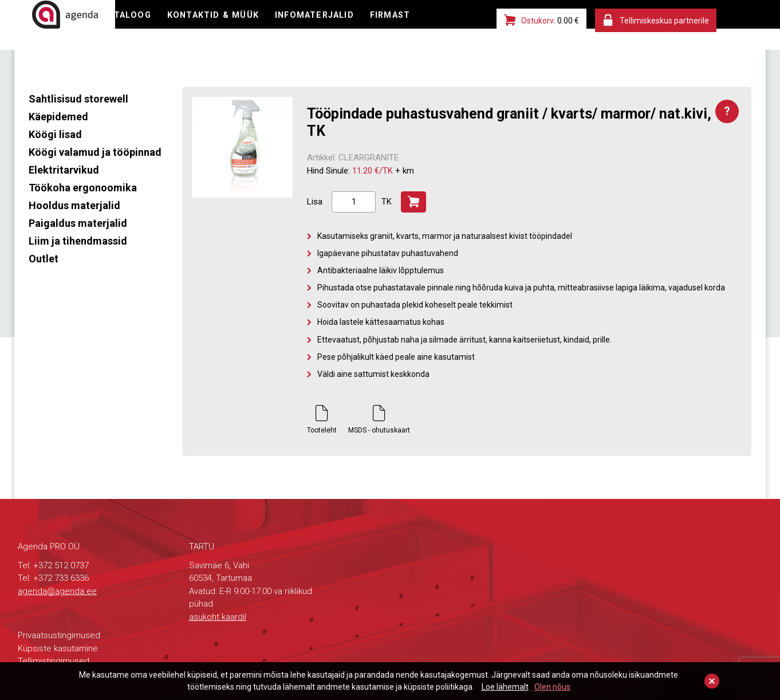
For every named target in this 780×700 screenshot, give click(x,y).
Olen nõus (552, 687)
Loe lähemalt (505, 687)
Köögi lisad (55, 134)
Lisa (315, 202)
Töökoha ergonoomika (83, 188)
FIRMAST (166, 49)
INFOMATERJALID (418, 26)
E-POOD (163, 26)
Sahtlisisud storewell (78, 99)
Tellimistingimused (54, 661)
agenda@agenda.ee (57, 591)
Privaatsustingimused (59, 635)
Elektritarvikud (64, 170)
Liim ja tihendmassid (78, 241)
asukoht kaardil (218, 617)
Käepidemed (58, 117)
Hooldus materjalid (74, 205)
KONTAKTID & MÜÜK (313, 26)
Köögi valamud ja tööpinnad (95, 152)
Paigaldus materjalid (78, 223)
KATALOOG (224, 26)
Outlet (44, 259)
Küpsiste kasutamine (58, 648)
